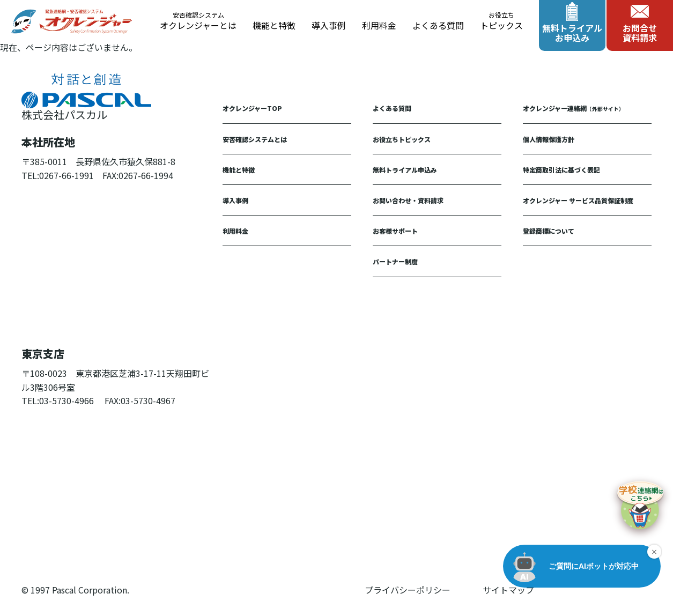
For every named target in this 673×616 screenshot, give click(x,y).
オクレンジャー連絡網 (574, 108)
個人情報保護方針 (549, 139)
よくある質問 (438, 25)
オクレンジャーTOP (252, 108)
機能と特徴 (274, 25)
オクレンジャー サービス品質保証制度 (578, 200)
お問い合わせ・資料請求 (408, 200)
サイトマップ (508, 590)
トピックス (501, 21)
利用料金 (379, 25)
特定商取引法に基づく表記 (561, 170)
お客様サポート (395, 231)
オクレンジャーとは (198, 21)
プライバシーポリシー (408, 590)
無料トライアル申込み (405, 170)
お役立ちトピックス (402, 139)
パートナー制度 (395, 261)
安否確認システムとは (255, 139)
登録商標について (549, 231)
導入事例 (329, 25)
